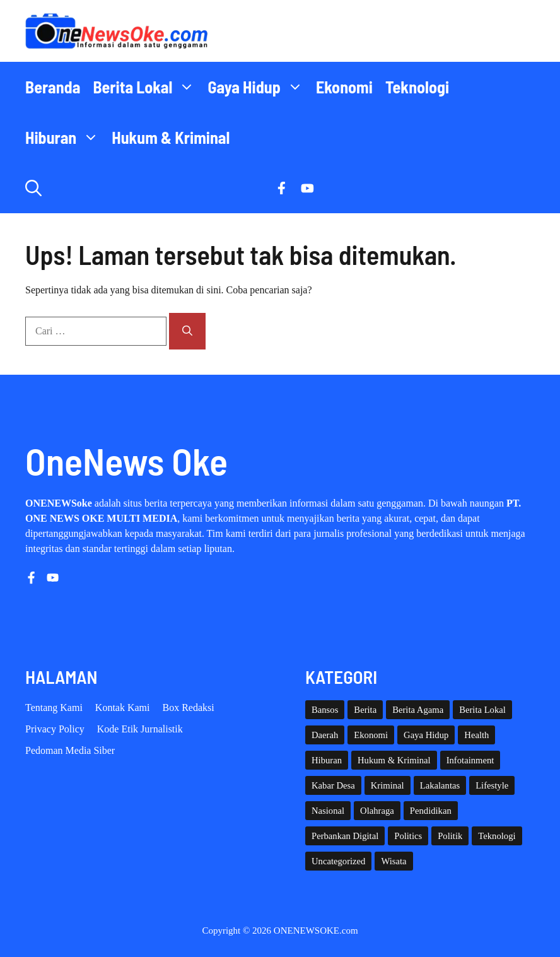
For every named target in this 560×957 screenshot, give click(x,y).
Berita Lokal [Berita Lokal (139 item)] (482, 710)
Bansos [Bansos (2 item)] (325, 710)
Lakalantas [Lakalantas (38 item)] (440, 785)
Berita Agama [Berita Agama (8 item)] (418, 710)
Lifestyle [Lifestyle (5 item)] (492, 785)
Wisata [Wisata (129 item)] (394, 861)
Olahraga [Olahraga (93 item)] (377, 811)
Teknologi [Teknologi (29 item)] (497, 836)
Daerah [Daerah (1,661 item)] (325, 735)
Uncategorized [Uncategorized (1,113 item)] (338, 861)
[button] (33, 188)
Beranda (53, 87)
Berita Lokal (147, 87)
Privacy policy (55, 729)
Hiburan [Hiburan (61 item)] (327, 760)
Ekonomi (344, 87)
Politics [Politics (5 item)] (408, 836)
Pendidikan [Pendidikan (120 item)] (431, 811)
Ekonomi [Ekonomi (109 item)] (371, 735)
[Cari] (187, 331)
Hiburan (65, 138)
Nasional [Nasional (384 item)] (328, 811)
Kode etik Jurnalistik (140, 729)
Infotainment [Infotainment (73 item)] (470, 760)
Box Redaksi (189, 707)
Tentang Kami (54, 707)
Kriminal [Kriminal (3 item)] (388, 785)
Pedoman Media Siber (70, 750)
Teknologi (417, 87)
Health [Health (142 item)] (476, 735)
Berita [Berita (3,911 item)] (365, 710)
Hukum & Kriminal (171, 137)
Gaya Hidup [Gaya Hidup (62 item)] (426, 735)
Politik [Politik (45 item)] (450, 836)
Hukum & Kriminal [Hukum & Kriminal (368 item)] (394, 760)
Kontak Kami (123, 707)
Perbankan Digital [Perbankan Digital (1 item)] (345, 836)
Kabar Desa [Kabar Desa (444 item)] (333, 785)
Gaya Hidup (259, 87)
